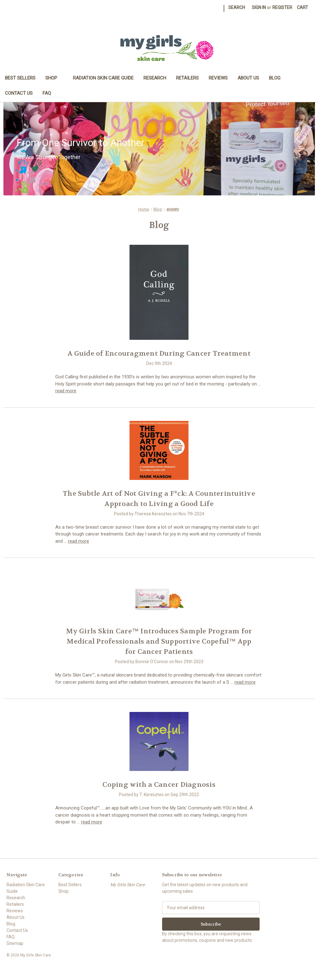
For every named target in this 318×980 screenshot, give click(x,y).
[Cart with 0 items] (302, 8)
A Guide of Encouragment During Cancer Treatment (159, 353)
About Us (248, 78)
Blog (275, 78)
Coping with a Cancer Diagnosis (159, 785)
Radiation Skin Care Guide (103, 78)
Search (237, 7)
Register (282, 7)
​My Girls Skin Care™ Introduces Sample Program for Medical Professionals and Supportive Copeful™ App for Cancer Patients (159, 641)
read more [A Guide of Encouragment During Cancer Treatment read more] (66, 391)
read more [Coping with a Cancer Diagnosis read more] (92, 822)
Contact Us (19, 93)
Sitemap (15, 943)
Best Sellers (20, 78)
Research (155, 78)
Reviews (218, 78)
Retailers (187, 78)
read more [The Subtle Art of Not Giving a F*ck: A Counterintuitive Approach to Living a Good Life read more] (79, 541)
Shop (54, 78)
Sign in (259, 7)
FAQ (47, 93)
